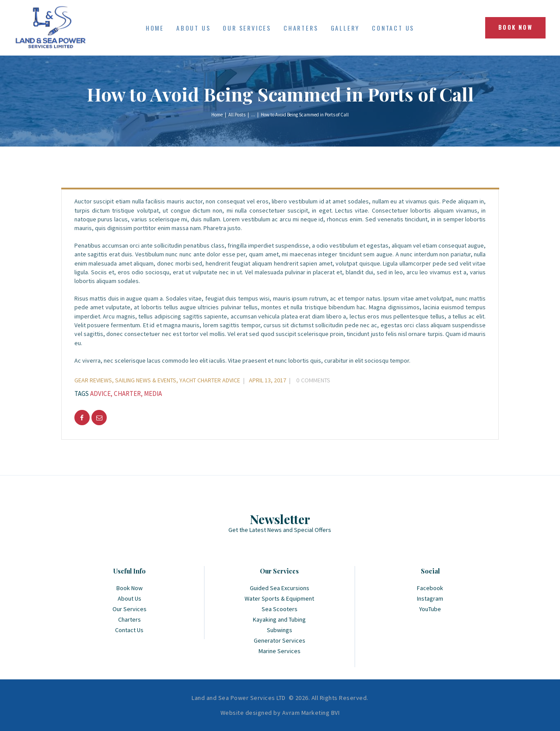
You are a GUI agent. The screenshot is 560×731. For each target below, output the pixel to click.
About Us (129, 598)
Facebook (430, 588)
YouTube (430, 609)
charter (127, 393)
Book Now (129, 588)
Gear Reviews (93, 380)
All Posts (237, 115)
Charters (129, 619)
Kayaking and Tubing (279, 619)
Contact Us (129, 630)
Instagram (430, 598)
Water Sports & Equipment (279, 598)
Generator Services (280, 640)
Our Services (129, 609)
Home (217, 115)
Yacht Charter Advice (210, 380)
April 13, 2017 (268, 380)
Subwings (280, 630)
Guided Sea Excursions (280, 588)
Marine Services (280, 651)
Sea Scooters (280, 609)
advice (100, 393)
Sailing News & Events (146, 380)
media (153, 393)
